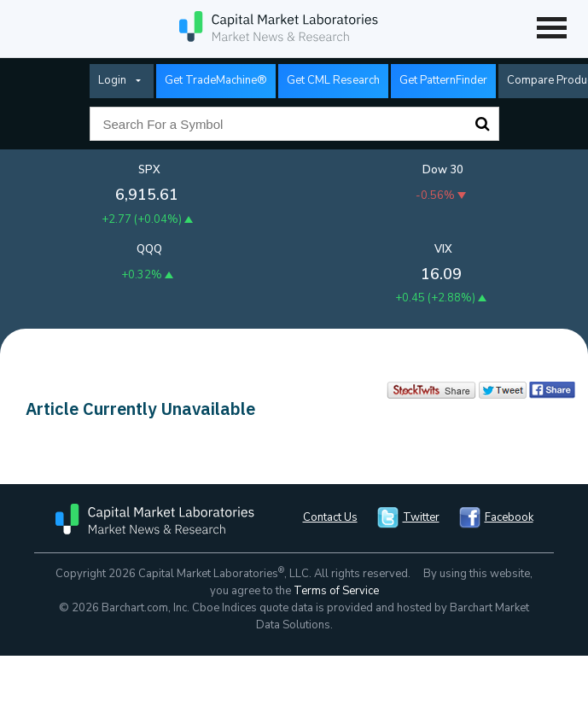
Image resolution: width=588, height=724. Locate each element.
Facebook (509, 517)
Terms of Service (336, 591)
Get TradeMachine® (216, 80)
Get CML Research (333, 80)
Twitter (421, 517)
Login (112, 80)
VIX (443, 249)
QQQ (149, 249)
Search (482, 124)
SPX (149, 170)
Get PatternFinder (443, 80)
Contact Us (330, 517)
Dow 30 (443, 170)
